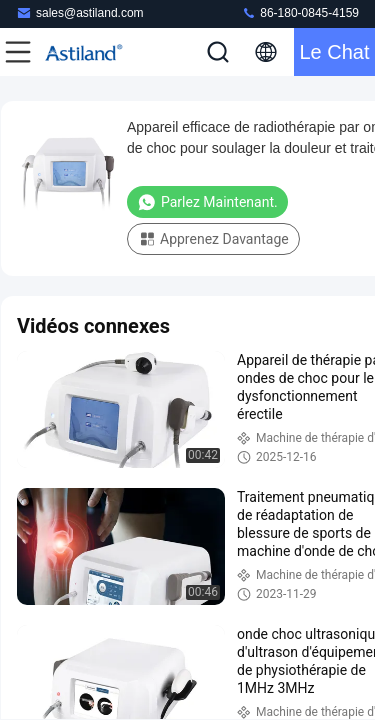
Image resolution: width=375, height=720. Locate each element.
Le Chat (334, 52)
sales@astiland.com (80, 12)
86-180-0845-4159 (300, 12)
